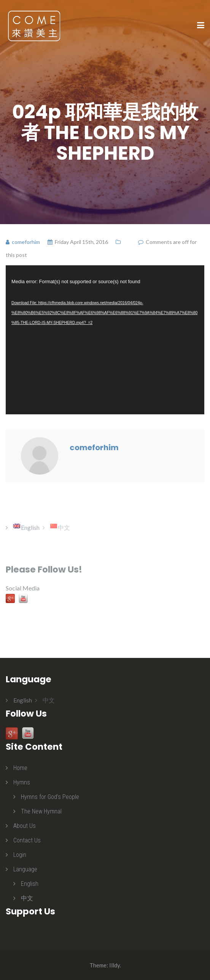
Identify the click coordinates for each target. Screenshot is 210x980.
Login (20, 855)
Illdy (115, 965)
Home (20, 768)
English (30, 884)
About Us (25, 826)
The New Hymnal (41, 811)
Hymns (22, 782)
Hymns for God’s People (50, 797)
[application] (105, 340)
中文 (27, 898)
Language (25, 869)
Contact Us (27, 840)
